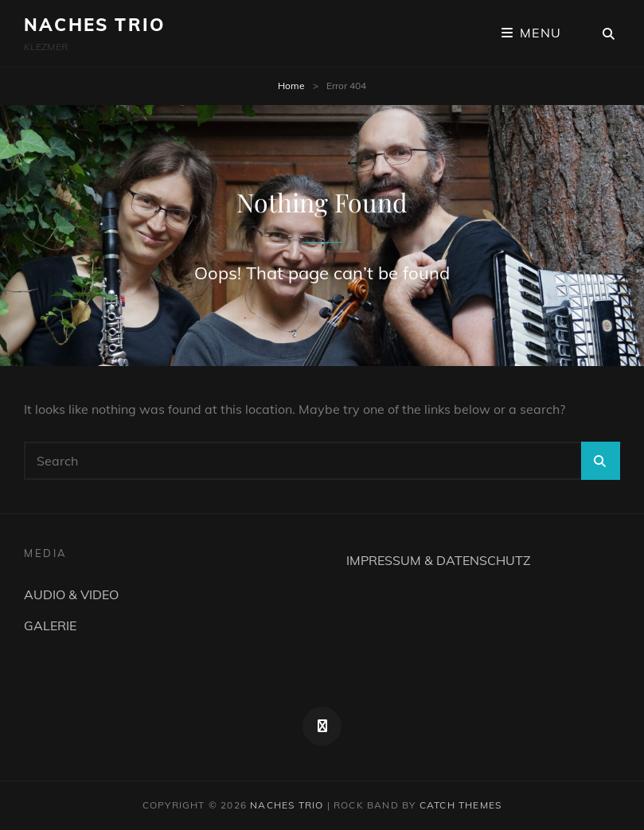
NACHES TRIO (94, 25)
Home (291, 86)
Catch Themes (461, 805)
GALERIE (50, 625)
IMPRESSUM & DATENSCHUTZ (439, 560)
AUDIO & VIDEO (71, 594)
